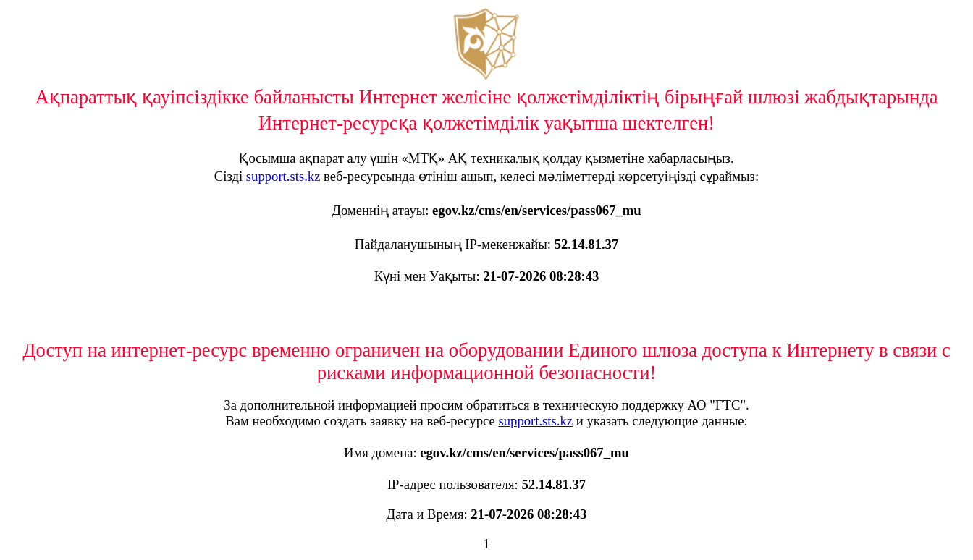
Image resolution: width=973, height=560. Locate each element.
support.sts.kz (283, 176)
